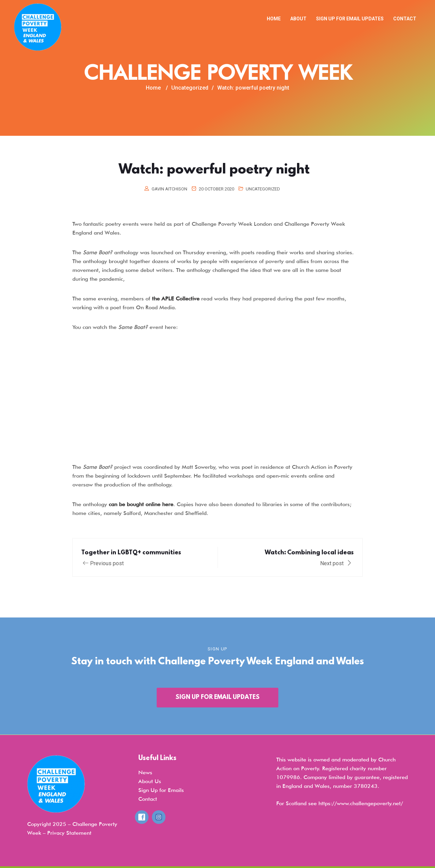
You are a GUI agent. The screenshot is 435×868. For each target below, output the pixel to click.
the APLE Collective (176, 299)
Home (274, 19)
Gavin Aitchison (169, 189)
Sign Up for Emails (161, 790)
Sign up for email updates (350, 19)
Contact (405, 19)
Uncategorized (263, 189)
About (298, 19)
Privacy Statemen (68, 833)
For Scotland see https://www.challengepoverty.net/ (340, 803)
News (145, 772)
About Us (150, 781)
